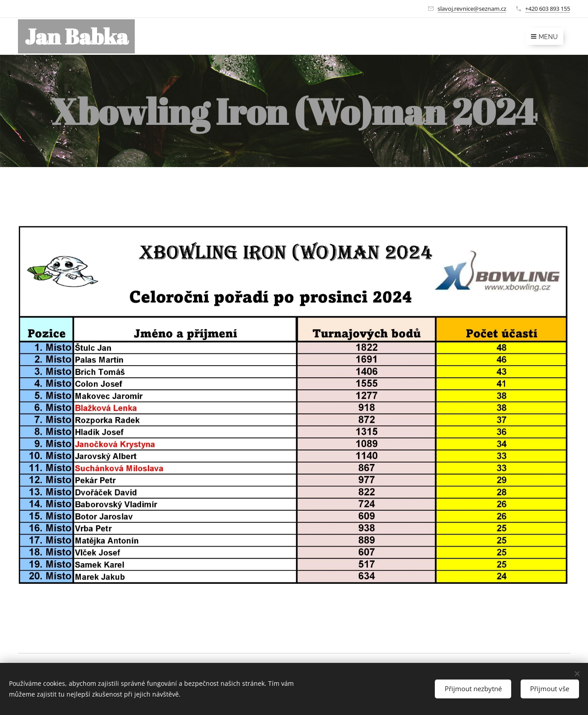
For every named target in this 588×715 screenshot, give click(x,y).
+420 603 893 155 (548, 9)
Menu (544, 37)
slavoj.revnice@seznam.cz (472, 9)
